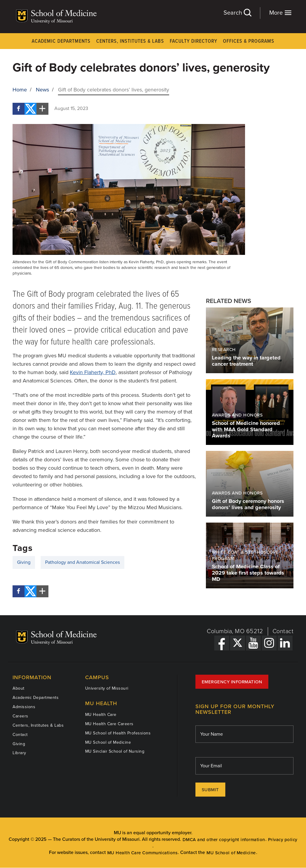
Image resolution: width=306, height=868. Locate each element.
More (280, 13)
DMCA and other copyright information (224, 840)
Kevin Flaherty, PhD (93, 372)
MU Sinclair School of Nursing (115, 751)
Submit (210, 790)
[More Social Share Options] (42, 109)
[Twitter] (30, 109)
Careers (20, 716)
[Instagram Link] (269, 643)
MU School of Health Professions (118, 733)
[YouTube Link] (253, 643)
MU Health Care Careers (109, 724)
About (19, 688)
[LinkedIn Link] (285, 643)
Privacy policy (283, 840)
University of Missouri (107, 688)
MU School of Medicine (108, 742)
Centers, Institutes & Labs (130, 41)
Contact (283, 631)
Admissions (24, 707)
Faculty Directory (193, 41)
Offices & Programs (249, 41)
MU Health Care (101, 715)
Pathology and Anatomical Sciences (82, 562)
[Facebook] (19, 109)
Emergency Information (232, 682)
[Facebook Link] (222, 643)
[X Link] (238, 643)
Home (20, 90)
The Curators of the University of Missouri (96, 839)
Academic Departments (61, 41)
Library (19, 753)
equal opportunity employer (162, 833)
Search (237, 13)
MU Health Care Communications (143, 853)
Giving (24, 562)
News (42, 90)
